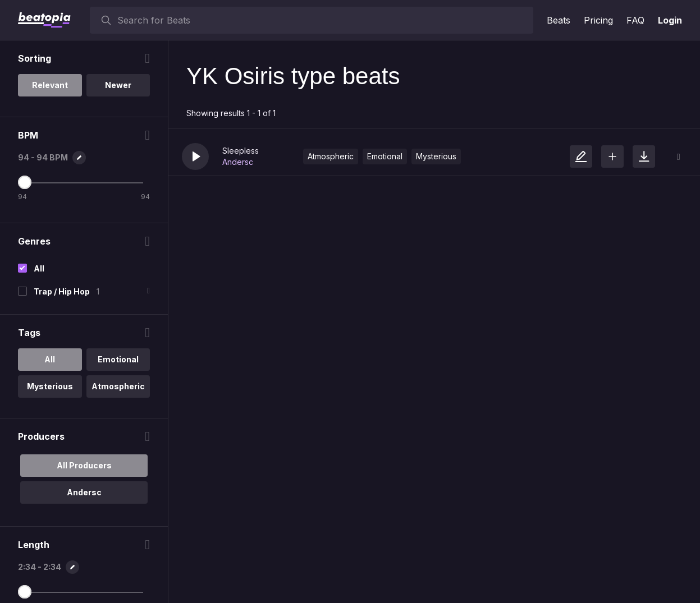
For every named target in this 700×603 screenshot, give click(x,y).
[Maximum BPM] (25, 182)
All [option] (50, 359)
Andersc (238, 162)
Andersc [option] (84, 492)
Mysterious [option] (50, 386)
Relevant (50, 85)
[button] (195, 156)
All (39, 268)
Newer (118, 85)
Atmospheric (331, 156)
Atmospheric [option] (118, 386)
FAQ (635, 20)
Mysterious (436, 156)
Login (670, 20)
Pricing (598, 20)
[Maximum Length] (25, 592)
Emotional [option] (118, 359)
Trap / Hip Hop (62, 291)
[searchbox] (323, 20)
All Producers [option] (84, 465)
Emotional (385, 156)
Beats (559, 20)
